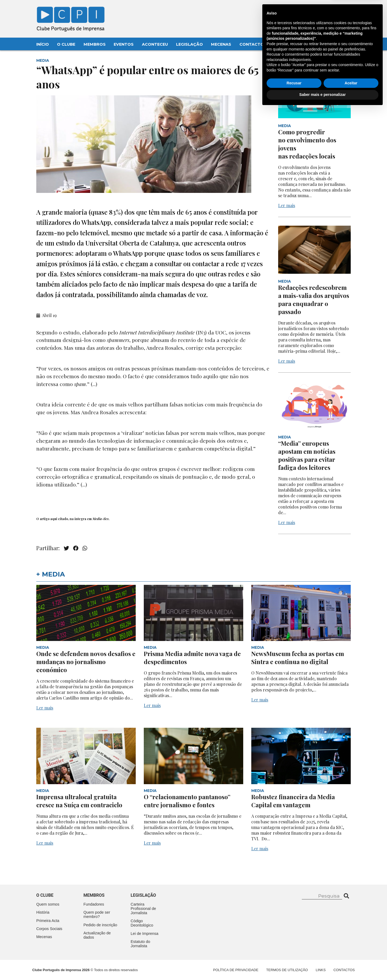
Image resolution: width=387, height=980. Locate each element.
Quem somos (48, 904)
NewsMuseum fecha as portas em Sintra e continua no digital (298, 658)
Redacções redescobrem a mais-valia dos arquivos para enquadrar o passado (314, 300)
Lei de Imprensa (144, 934)
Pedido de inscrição (101, 925)
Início (43, 44)
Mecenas (221, 44)
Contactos (253, 44)
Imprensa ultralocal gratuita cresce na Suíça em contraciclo (79, 801)
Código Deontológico (142, 923)
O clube (45, 895)
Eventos (124, 44)
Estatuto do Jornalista (140, 944)
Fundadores (94, 904)
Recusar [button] (294, 954)
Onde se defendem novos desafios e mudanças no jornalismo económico (86, 662)
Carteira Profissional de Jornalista (143, 909)
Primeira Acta (48, 921)
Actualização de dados (97, 935)
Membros (95, 44)
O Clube (66, 44)
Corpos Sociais (49, 929)
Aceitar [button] (351, 954)
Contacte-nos (335, 10)
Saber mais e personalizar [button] (323, 965)
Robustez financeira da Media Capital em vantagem (293, 801)
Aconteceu (155, 44)
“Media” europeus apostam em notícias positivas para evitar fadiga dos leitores (307, 455)
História (43, 912)
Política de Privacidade (236, 970)
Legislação (189, 44)
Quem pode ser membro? (97, 914)
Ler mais (287, 205)
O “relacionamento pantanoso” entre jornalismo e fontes (187, 801)
